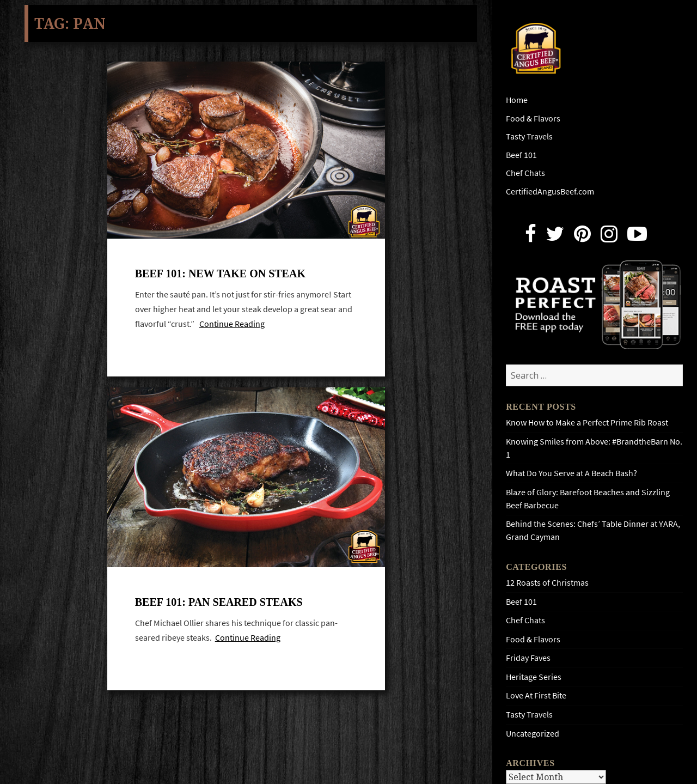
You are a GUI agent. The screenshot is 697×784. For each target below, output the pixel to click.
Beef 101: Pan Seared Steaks (219, 602)
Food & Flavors (533, 118)
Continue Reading (232, 324)
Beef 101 (521, 155)
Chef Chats (525, 173)
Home (517, 100)
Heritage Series (534, 677)
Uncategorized (533, 734)
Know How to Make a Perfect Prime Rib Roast (587, 423)
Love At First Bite (536, 695)
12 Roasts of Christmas (547, 583)
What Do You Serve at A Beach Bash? (571, 473)
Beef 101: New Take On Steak (220, 274)
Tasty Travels (529, 136)
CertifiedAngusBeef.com (550, 192)
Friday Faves (528, 658)
